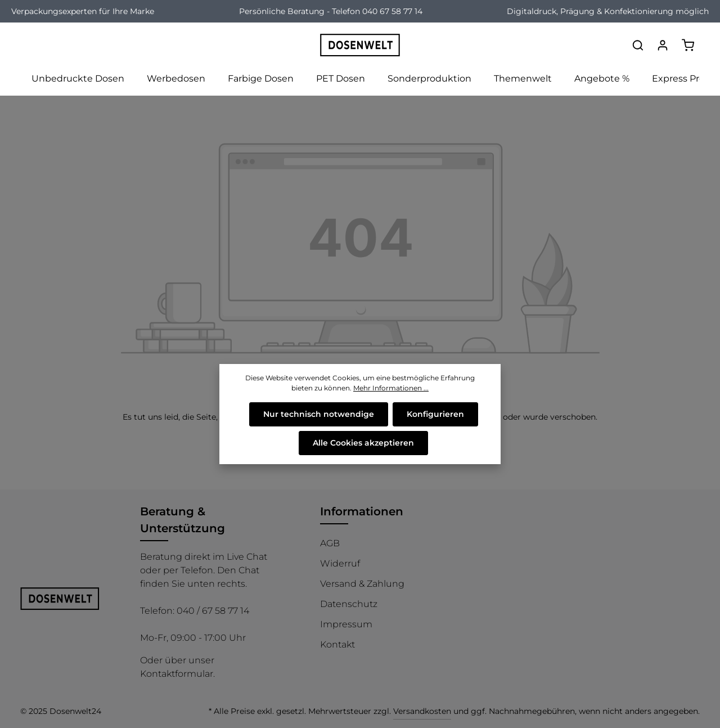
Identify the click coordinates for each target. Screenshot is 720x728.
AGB (330, 543)
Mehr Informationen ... (391, 388)
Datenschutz (349, 604)
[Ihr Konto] (663, 45)
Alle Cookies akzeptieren (363, 443)
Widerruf (340, 563)
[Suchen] (638, 45)
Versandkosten (422, 711)
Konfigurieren (435, 414)
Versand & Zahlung (362, 584)
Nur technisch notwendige (319, 414)
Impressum (346, 624)
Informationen (362, 511)
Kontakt (337, 644)
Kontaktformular (177, 674)
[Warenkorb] (688, 45)
